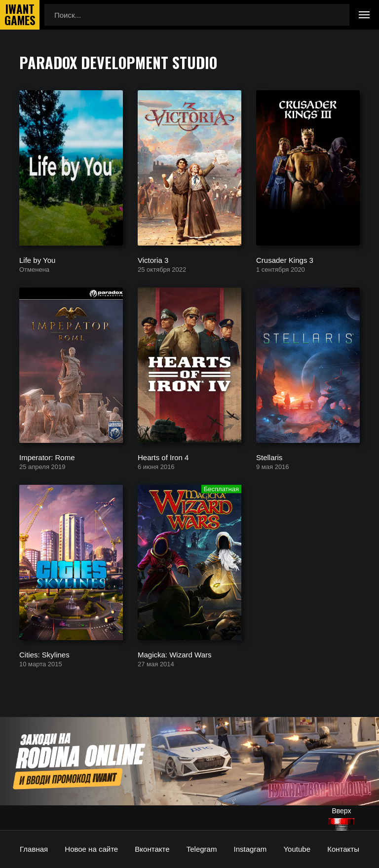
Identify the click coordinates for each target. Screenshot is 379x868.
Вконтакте (152, 849)
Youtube (297, 849)
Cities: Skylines (44, 654)
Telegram (202, 849)
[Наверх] (341, 824)
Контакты (343, 849)
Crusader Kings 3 (285, 260)
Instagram (250, 849)
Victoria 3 (153, 260)
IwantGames (20, 15)
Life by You (37, 260)
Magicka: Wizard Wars (174, 654)
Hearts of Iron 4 (163, 457)
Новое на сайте (91, 849)
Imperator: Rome (47, 457)
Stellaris (269, 457)
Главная (34, 849)
